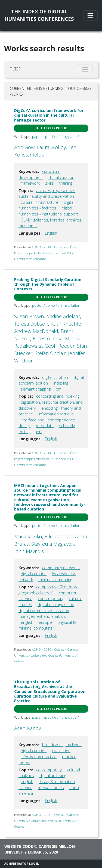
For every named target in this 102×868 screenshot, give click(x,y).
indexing (61, 383)
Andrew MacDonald (36, 331)
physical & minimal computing (47, 625)
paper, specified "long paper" (56, 137)
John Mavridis (29, 551)
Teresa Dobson (31, 324)
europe (45, 622)
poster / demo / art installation (56, 305)
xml (59, 389)
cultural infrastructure (40, 202)
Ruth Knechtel (67, 324)
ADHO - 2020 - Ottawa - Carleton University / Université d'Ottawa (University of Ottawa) (47, 655)
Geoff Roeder (60, 346)
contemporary (51, 599)
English (51, 233)
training (66, 183)
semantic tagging (36, 389)
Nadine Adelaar (63, 316)
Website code (19, 846)
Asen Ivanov (27, 728)
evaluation (61, 751)
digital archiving (53, 776)
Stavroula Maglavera (53, 544)
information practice (39, 757)
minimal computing (55, 580)
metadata (45, 426)
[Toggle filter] (85, 69)
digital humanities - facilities (46, 205)
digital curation (61, 177)
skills (50, 183)
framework (30, 183)
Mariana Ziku (28, 536)
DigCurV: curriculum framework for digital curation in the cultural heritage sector (49, 115)
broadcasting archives (62, 745)
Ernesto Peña (48, 338)
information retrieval (56, 414)
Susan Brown (29, 316)
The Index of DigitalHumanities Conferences (39, 15)
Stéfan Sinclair (50, 353)
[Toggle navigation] (90, 15)
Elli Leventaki (59, 536)
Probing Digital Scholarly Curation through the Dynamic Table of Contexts (48, 284)
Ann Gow (24, 147)
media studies (51, 788)
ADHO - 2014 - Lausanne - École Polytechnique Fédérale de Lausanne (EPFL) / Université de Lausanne (46, 253)
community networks (61, 568)
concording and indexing (58, 396)
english (27, 622)
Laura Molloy (51, 147)
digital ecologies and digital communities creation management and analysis (46, 610)
